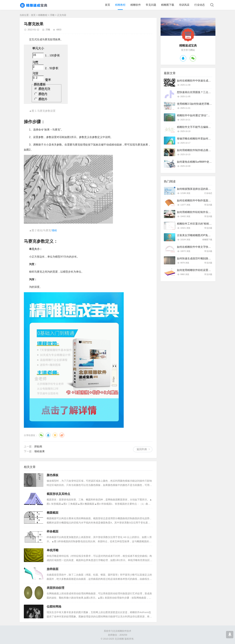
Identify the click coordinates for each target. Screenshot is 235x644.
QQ (48, 435)
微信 (41, 435)
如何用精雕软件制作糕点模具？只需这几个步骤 (204, 150)
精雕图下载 (168, 5)
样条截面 (53, 531)
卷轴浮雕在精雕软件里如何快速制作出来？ (202, 139)
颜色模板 (53, 475)
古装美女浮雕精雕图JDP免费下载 (196, 235)
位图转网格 (54, 607)
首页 (108, 5)
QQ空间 (55, 435)
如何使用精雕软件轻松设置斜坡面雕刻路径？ (203, 270)
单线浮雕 (53, 550)
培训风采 (184, 5)
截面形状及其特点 (58, 494)
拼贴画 (38, 446)
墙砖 (54, 230)
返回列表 (142, 449)
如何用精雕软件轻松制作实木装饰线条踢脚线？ (204, 212)
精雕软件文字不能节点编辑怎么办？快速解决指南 (206, 127)
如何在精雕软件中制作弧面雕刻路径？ (199, 200)
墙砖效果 (39, 451)
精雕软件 (136, 5)
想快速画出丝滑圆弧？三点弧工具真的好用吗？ (204, 92)
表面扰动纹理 (55, 588)
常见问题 (151, 5)
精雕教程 (120, 5)
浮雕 (52, 15)
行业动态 (200, 5)
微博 (62, 435)
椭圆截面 (53, 513)
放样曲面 (53, 569)
